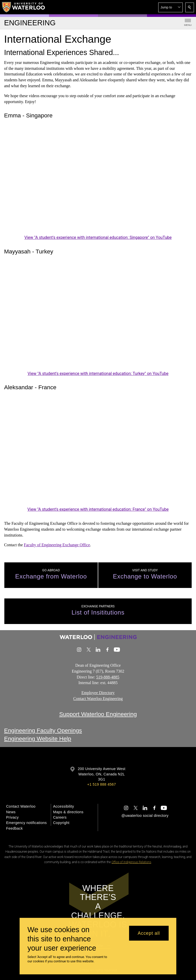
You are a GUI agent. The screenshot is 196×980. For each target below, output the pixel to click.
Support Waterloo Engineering (98, 714)
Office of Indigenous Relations (131, 862)
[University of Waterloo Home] (24, 7)
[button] (170, 7)
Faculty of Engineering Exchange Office (57, 545)
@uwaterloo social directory (145, 816)
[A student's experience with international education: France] (98, 453)
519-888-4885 (108, 677)
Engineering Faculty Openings (43, 730)
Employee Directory (98, 693)
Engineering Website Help (38, 739)
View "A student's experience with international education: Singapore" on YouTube (98, 237)
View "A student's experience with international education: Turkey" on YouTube (98, 374)
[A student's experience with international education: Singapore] (98, 181)
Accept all (149, 933)
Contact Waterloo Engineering (98, 699)
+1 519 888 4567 (102, 784)
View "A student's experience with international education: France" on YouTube (98, 509)
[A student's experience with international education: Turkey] (98, 317)
